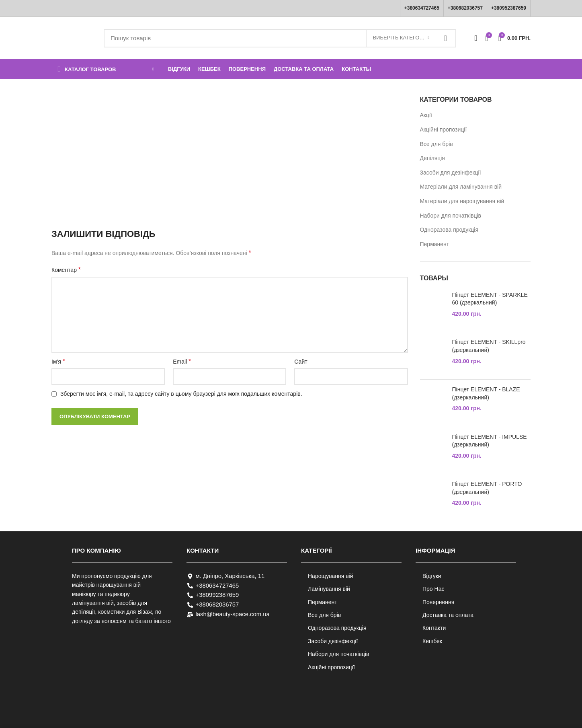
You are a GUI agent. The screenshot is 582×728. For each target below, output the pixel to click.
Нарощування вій (331, 576)
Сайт (301, 362)
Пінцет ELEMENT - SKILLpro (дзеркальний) (489, 346)
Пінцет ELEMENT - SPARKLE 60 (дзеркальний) (490, 299)
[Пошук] (280, 38)
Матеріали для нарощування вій (462, 201)
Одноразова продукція (449, 230)
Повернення (438, 602)
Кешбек (432, 641)
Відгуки (432, 576)
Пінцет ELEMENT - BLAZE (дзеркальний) (486, 393)
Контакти (434, 628)
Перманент (435, 244)
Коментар (66, 270)
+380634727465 (422, 8)
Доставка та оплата (448, 615)
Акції (426, 115)
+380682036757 (465, 8)
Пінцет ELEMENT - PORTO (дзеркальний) (487, 488)
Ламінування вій (329, 589)
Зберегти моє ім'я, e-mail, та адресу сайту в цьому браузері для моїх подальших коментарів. (181, 394)
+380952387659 (509, 8)
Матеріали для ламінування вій (461, 187)
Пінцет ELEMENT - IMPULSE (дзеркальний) (490, 441)
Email (182, 361)
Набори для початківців (451, 216)
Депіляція (432, 158)
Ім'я (58, 361)
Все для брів (436, 144)
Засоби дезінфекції (333, 641)
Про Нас (433, 589)
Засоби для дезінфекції (451, 173)
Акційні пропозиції (444, 130)
